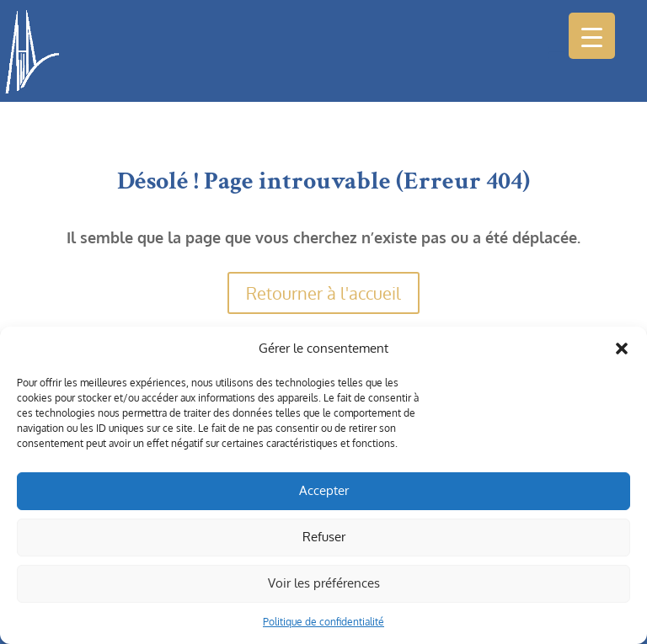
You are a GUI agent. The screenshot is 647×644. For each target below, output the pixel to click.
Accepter (324, 490)
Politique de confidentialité (323, 622)
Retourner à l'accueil (323, 293)
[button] (622, 349)
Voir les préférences (324, 583)
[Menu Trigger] (592, 36)
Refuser (324, 537)
